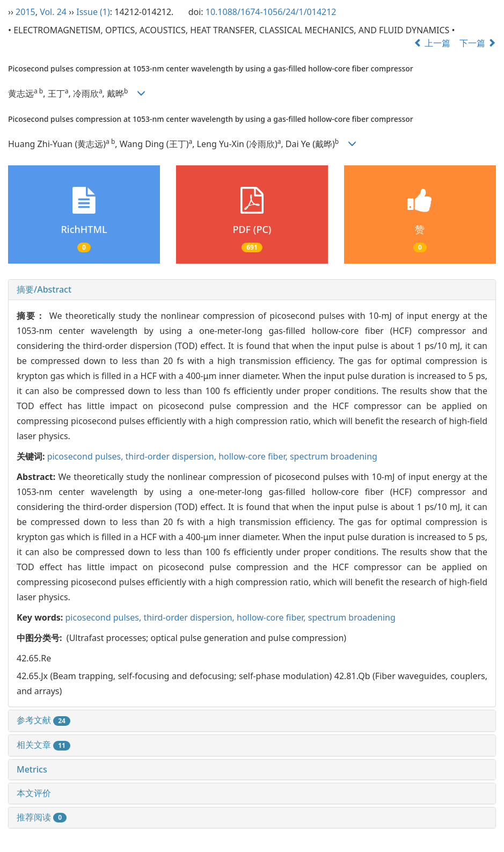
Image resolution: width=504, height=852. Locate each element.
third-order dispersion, (172, 456)
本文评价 (34, 793)
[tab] (252, 290)
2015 (25, 12)
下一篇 (478, 43)
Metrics (32, 769)
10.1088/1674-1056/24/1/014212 (271, 12)
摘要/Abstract (44, 289)
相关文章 (43, 745)
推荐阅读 (42, 817)
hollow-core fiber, (254, 456)
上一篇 (432, 43)
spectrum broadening (334, 456)
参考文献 (43, 720)
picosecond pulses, (86, 456)
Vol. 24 (53, 12)
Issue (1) (93, 12)
